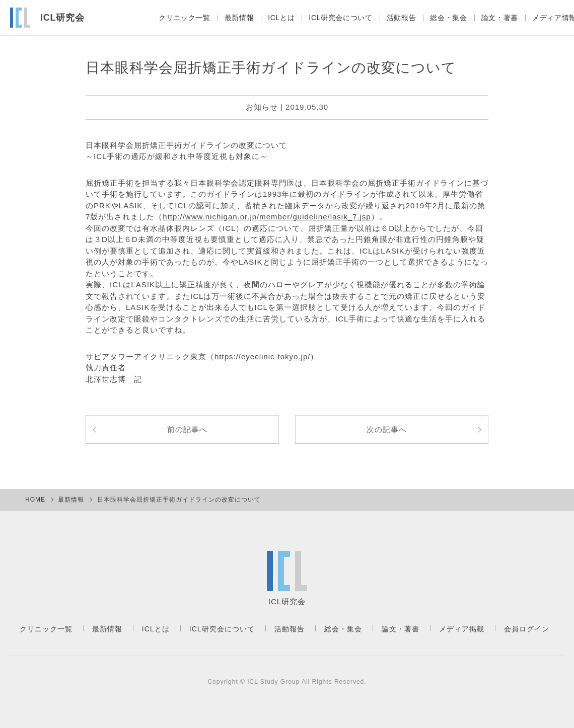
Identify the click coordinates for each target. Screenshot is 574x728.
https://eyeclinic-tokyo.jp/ (262, 356)
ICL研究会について (336, 18)
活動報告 (398, 18)
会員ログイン (527, 629)
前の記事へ (187, 429)
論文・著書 (498, 18)
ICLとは (276, 18)
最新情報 (233, 18)
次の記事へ (387, 429)
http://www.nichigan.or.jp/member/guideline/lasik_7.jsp (267, 217)
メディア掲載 (462, 629)
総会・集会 (446, 18)
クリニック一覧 (177, 18)
